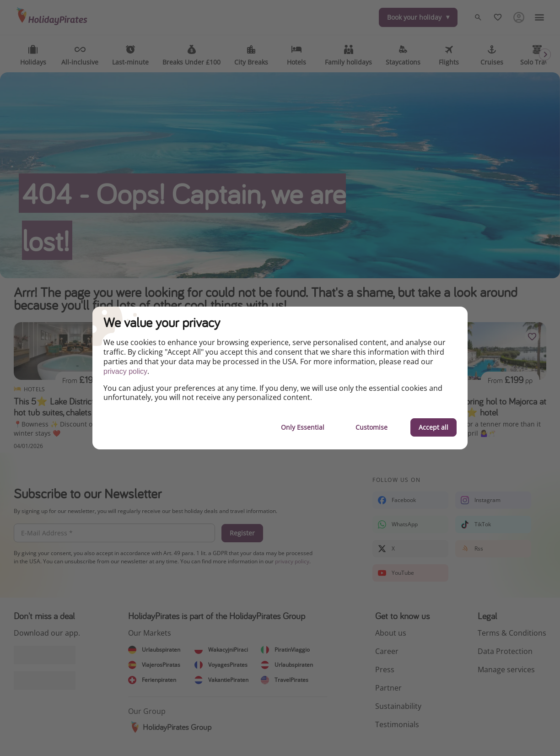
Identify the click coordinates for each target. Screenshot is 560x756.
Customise (372, 427)
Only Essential (303, 427)
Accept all (433, 427)
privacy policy (125, 371)
